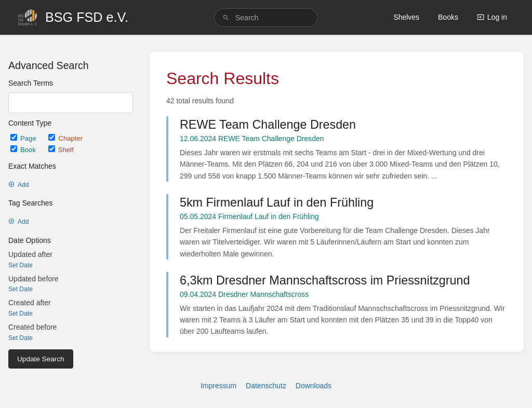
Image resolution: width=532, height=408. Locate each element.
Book (24, 150)
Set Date (21, 265)
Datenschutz (266, 386)
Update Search (41, 359)
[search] (266, 18)
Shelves (406, 17)
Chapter (65, 138)
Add (18, 185)
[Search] (226, 18)
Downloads (314, 386)
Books (448, 17)
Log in (492, 17)
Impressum (218, 386)
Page (24, 138)
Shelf (61, 150)
